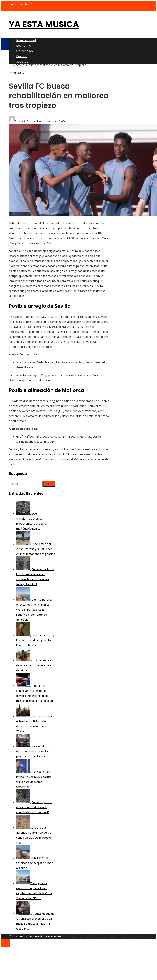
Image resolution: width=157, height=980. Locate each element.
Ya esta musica (44, 24)
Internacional (17, 73)
